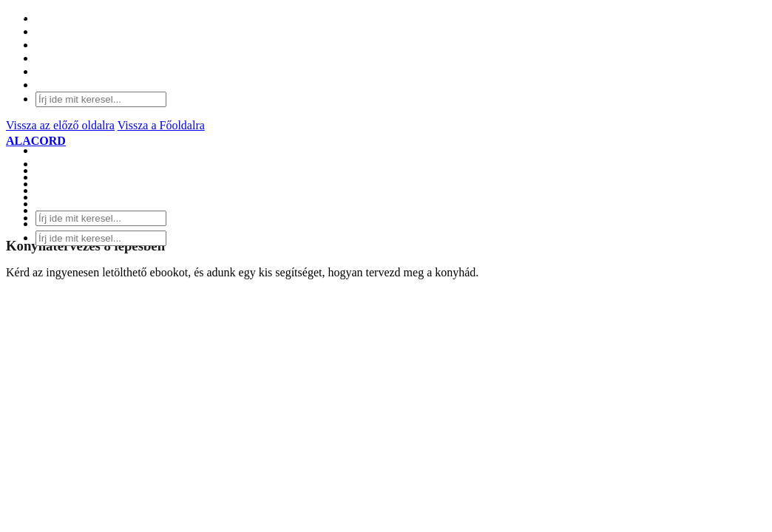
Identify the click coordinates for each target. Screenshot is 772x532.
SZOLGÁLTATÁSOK (88, 184)
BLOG (52, 197)
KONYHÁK (65, 170)
